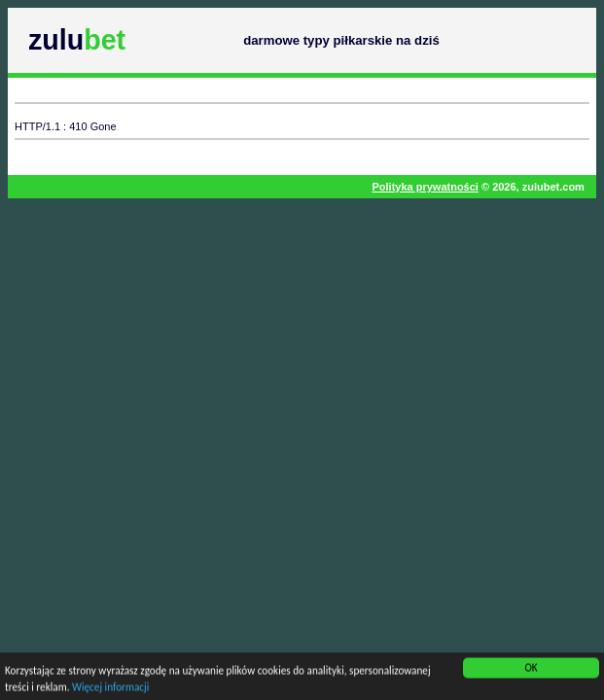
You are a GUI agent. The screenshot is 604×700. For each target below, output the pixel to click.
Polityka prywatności (425, 187)
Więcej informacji (110, 688)
